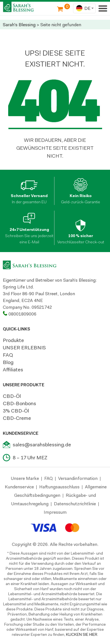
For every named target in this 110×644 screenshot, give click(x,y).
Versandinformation (78, 478)
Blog (8, 362)
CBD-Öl (12, 396)
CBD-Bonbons (19, 403)
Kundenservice (19, 487)
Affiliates (13, 370)
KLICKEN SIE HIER (82, 634)
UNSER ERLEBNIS (24, 348)
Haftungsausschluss (59, 487)
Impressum (55, 512)
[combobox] (84, 8)
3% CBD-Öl (16, 411)
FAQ (8, 355)
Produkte (13, 340)
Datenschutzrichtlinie (75, 504)
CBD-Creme (17, 418)
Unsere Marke (25, 478)
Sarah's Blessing (19, 25)
